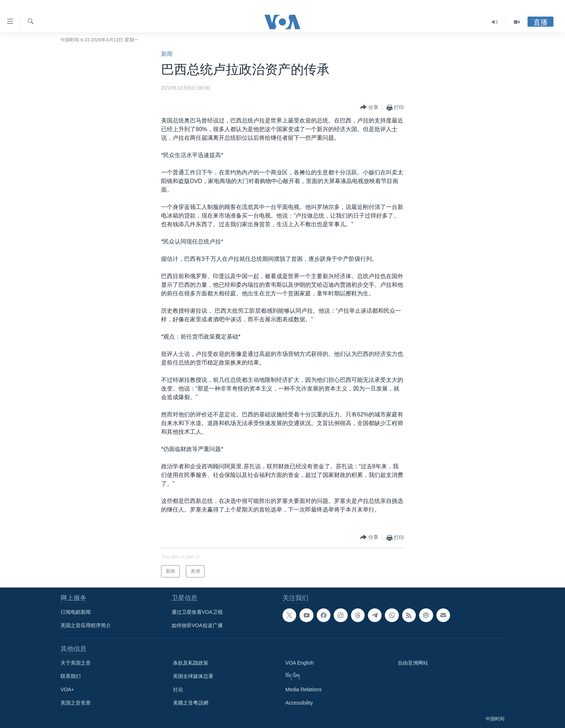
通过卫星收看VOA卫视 (197, 612)
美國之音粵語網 (191, 703)
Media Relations (303, 689)
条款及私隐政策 (191, 663)
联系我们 (71, 676)
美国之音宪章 (76, 703)
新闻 (167, 54)
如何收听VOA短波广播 (197, 625)
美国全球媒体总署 (193, 676)
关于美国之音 (76, 663)
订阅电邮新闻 (76, 612)
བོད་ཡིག (293, 676)
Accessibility (299, 703)
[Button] (369, 108)
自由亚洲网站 (413, 663)
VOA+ (67, 689)
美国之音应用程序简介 (86, 625)
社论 (178, 689)
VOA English (300, 663)
